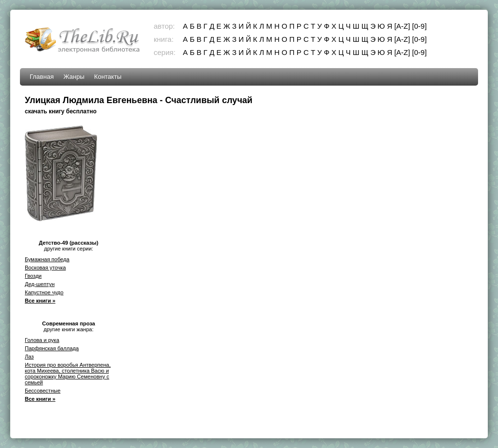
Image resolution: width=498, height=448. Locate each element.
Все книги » (40, 301)
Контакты (108, 77)
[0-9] (419, 26)
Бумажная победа (47, 259)
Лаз (29, 357)
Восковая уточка (45, 268)
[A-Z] (402, 26)
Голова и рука (42, 340)
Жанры (74, 77)
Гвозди (33, 276)
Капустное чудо (44, 292)
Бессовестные (43, 391)
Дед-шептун (40, 284)
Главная (42, 77)
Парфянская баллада (52, 348)
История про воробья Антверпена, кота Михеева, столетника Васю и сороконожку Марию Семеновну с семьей (68, 374)
